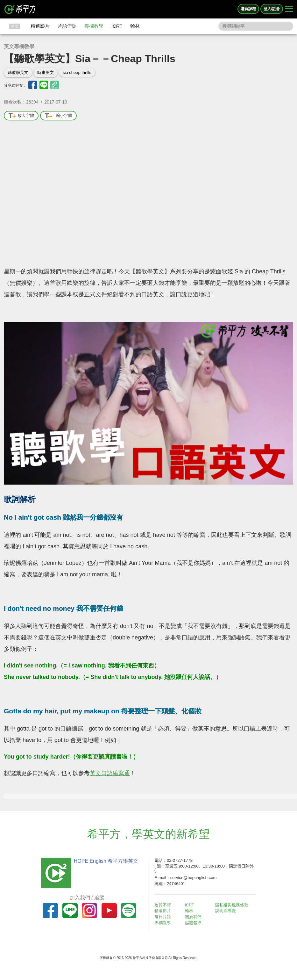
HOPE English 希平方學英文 (104, 861)
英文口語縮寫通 (110, 773)
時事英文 (46, 72)
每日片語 (165, 916)
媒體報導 (195, 922)
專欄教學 (94, 26)
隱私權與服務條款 (234, 905)
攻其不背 (165, 905)
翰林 (135, 26)
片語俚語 (67, 26)
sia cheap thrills (77, 72)
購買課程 (248, 9)
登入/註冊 (272, 9)
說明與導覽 (227, 911)
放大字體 (21, 116)
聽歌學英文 (18, 72)
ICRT (117, 26)
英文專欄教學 (19, 46)
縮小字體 (58, 116)
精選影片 (40, 26)
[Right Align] (289, 9)
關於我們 (195, 916)
